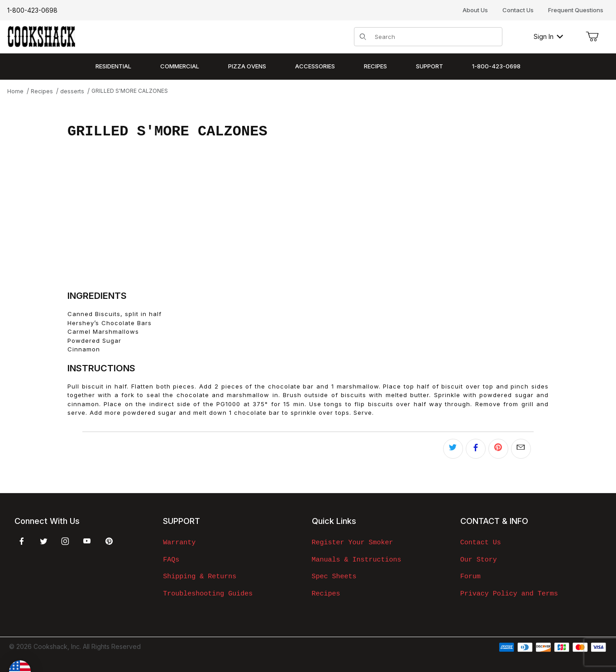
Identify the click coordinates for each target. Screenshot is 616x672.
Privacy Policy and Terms (509, 594)
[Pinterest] (109, 541)
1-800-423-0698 (32, 10)
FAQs (171, 560)
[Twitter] (44, 541)
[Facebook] (22, 541)
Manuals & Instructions (357, 560)
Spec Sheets (334, 576)
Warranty (179, 542)
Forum (470, 576)
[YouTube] (87, 541)
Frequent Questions (576, 10)
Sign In (548, 36)
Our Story (479, 560)
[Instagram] (65, 541)
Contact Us (518, 10)
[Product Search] (436, 37)
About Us (475, 10)
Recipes (326, 594)
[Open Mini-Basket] (592, 37)
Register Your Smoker (353, 542)
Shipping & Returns (200, 576)
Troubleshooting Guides (208, 594)
